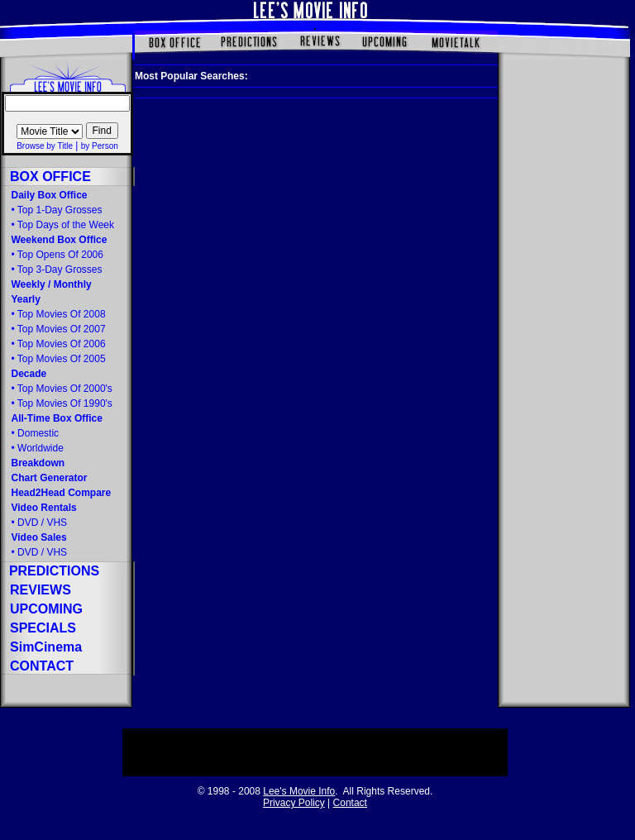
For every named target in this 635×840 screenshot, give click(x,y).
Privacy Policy (294, 803)
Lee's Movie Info (299, 791)
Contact (350, 803)
